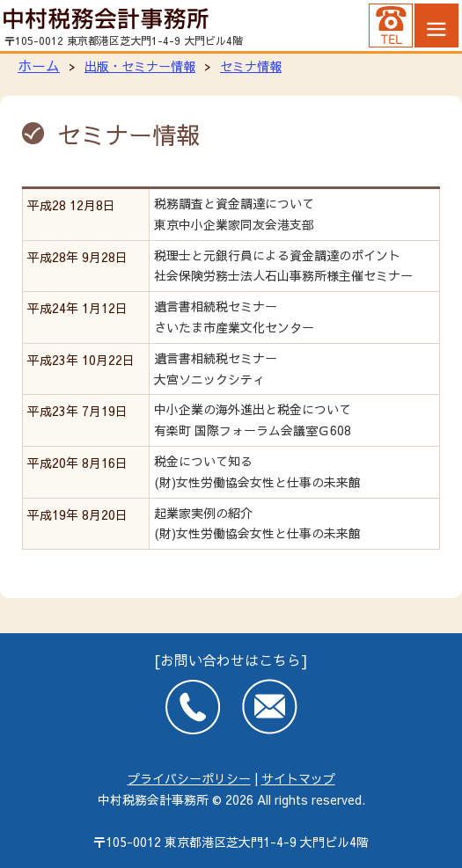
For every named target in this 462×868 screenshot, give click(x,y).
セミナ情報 (251, 66)
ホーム (39, 65)
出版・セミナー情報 (140, 66)
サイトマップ (298, 778)
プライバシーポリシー (189, 778)
